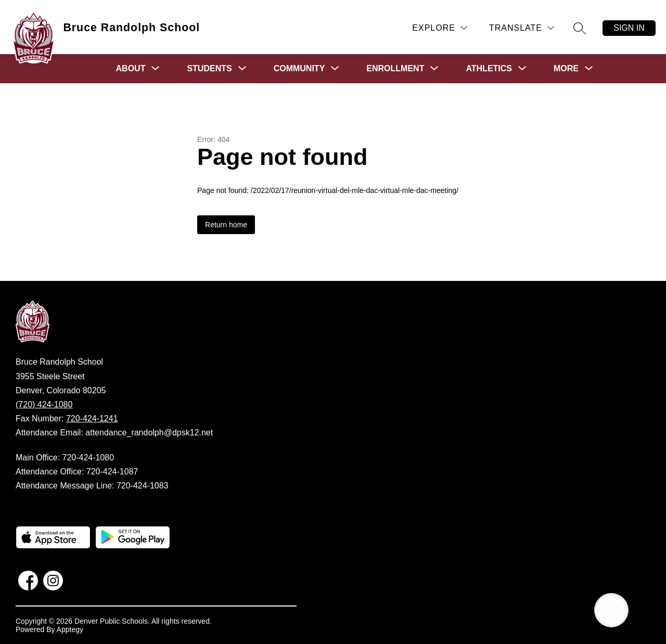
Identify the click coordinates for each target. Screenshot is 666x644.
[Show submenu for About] (131, 69)
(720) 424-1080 (44, 404)
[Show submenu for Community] (299, 69)
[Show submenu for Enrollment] (395, 69)
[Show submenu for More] (566, 69)
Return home (226, 225)
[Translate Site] (522, 28)
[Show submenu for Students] (209, 69)
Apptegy (70, 629)
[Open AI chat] (611, 610)
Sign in (629, 28)
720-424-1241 (92, 418)
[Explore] (440, 28)
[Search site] (580, 28)
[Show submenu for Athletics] (489, 69)
